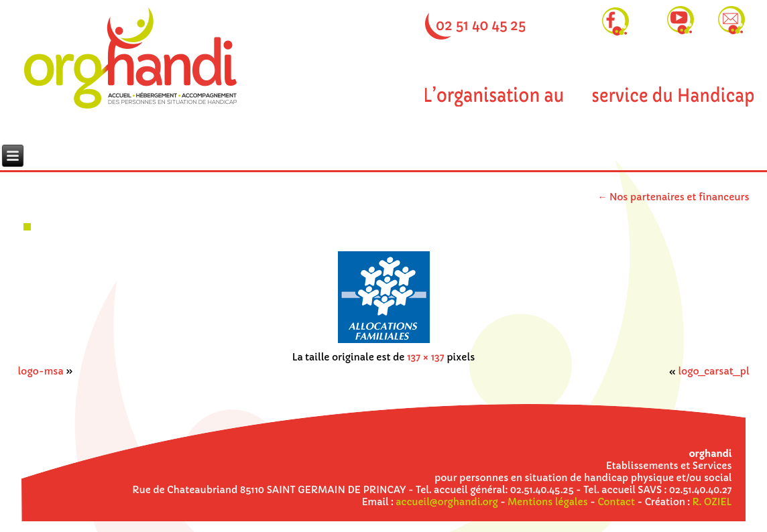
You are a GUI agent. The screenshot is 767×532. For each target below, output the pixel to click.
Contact (616, 502)
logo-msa (40, 371)
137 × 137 (426, 357)
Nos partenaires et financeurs (674, 197)
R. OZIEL (712, 502)
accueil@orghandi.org (447, 502)
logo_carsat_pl (713, 371)
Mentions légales (547, 502)
